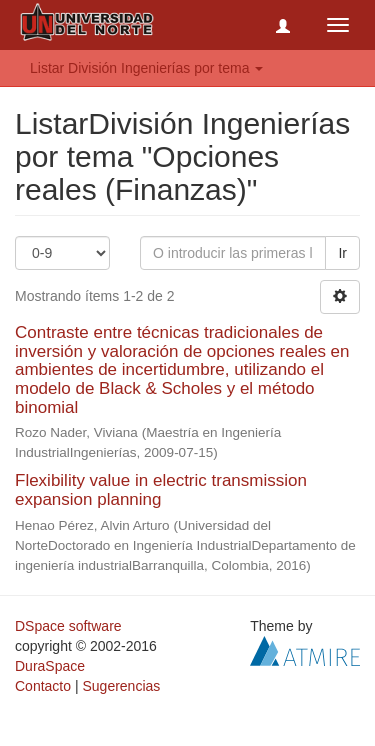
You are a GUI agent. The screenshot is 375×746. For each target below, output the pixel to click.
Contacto (43, 686)
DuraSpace (50, 666)
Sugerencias (121, 686)
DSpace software (68, 626)
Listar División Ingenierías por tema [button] (146, 68)
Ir (342, 253)
